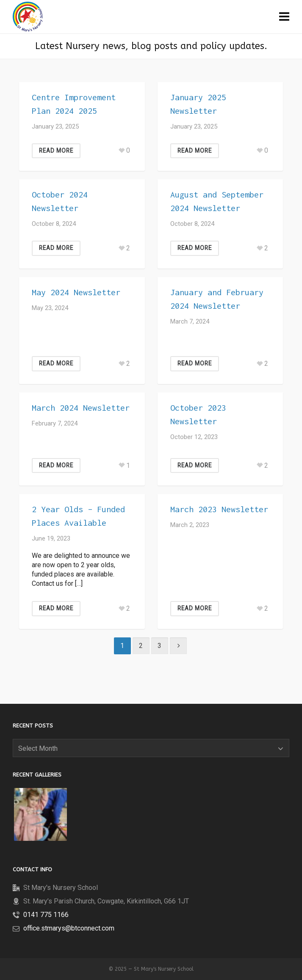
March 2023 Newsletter (219, 509)
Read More (56, 151)
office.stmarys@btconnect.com (69, 928)
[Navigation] (284, 17)
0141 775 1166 (46, 915)
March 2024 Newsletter (81, 408)
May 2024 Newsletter (76, 292)
